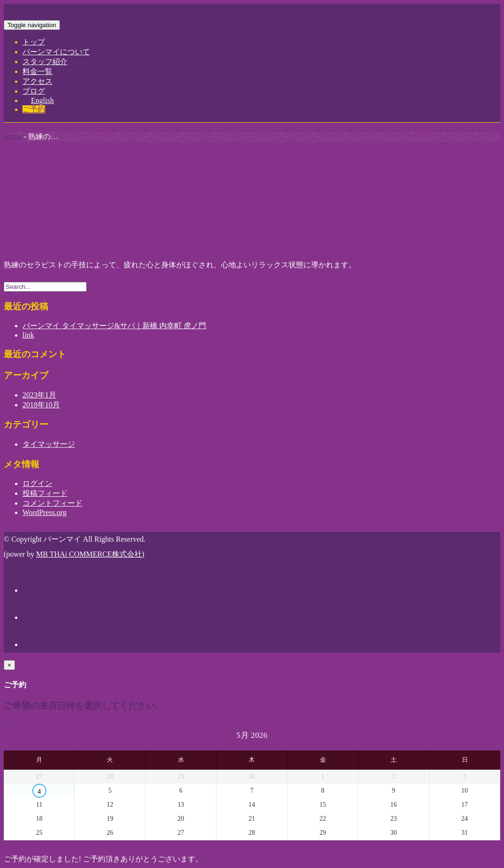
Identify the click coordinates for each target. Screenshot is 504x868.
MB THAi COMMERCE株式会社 (89, 554)
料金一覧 (37, 71)
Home (13, 136)
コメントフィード (52, 503)
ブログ (34, 91)
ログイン (37, 483)
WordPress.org (44, 512)
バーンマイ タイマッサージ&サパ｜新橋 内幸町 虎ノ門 (114, 326)
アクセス (37, 81)
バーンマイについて (56, 52)
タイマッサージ (49, 444)
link (28, 335)
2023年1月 (39, 395)
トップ (34, 42)
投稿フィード (45, 493)
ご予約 (34, 109)
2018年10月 (41, 405)
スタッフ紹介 (45, 62)
